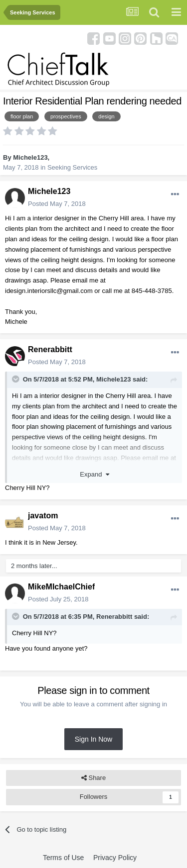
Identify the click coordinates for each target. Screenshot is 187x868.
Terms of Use (63, 858)
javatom (43, 516)
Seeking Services (72, 167)
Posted (57, 204)
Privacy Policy (115, 858)
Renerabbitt (50, 349)
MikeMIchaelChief (61, 587)
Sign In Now (93, 739)
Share (93, 778)
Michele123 (30, 157)
